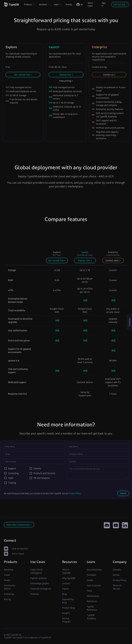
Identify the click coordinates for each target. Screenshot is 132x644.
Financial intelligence (41, 589)
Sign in (104, 4)
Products (30, 5)
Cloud (7, 575)
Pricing (69, 4)
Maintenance (93, 596)
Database (9, 570)
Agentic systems (38, 578)
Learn (58, 5)
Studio (7, 580)
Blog (64, 594)
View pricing (65, 81)
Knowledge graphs (40, 583)
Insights (66, 613)
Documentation (94, 570)
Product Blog (69, 608)
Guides (90, 580)
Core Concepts (94, 585)
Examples (92, 575)
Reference (92, 601)
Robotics (35, 594)
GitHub (116, 575)
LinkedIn (117, 570)
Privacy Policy (75, 493)
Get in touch (90, 4)
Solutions (44, 5)
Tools (90, 591)
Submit (123, 493)
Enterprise (9, 594)
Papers (66, 589)
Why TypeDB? (69, 578)
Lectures (66, 583)
